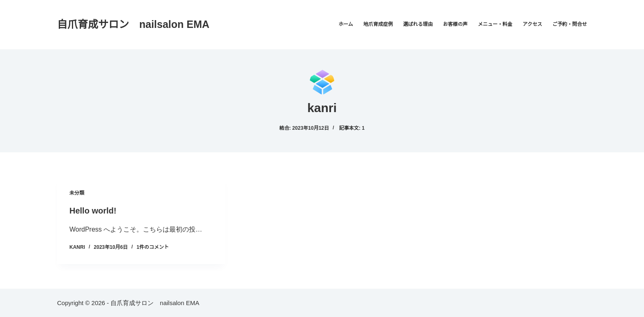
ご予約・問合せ (570, 24)
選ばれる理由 (418, 24)
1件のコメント (153, 247)
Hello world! (93, 211)
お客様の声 (455, 24)
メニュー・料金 (495, 24)
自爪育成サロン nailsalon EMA (133, 24)
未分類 (77, 193)
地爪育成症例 (378, 24)
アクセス (532, 24)
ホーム (346, 24)
